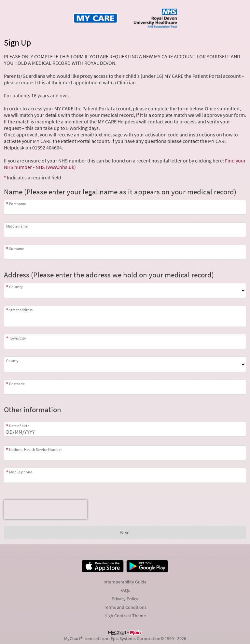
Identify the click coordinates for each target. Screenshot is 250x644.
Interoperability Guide (125, 582)
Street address (21, 310)
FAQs (125, 590)
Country (16, 287)
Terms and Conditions (125, 607)
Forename (18, 204)
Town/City (18, 338)
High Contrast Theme (125, 616)
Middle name (17, 226)
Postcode (17, 384)
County (12, 361)
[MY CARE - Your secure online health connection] (125, 18)
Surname (17, 249)
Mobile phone (21, 472)
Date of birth (19, 426)
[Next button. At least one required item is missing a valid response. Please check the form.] (125, 532)
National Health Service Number (35, 449)
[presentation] (46, 510)
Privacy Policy (125, 599)
